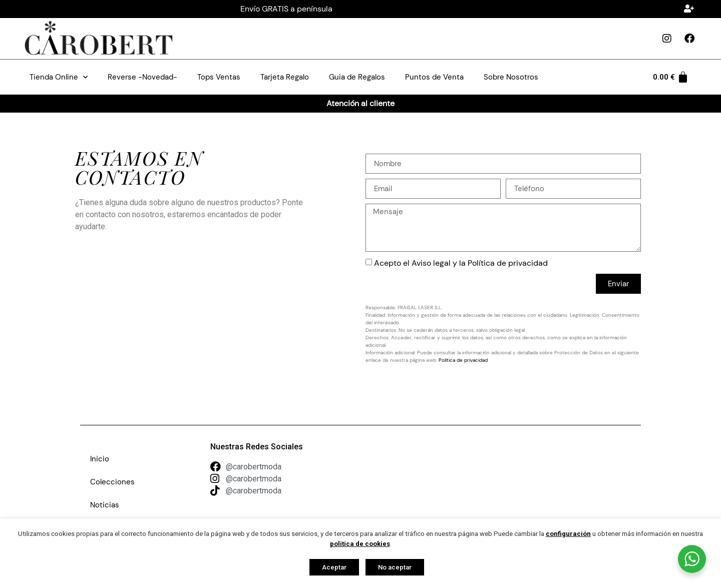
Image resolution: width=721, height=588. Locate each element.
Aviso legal (431, 263)
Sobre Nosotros (511, 77)
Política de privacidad (508, 263)
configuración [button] (568, 534)
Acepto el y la (461, 263)
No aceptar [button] (395, 567)
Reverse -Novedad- (142, 77)
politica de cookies (360, 544)
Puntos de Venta (434, 77)
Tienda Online (59, 77)
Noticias (105, 505)
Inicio (100, 459)
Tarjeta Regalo (285, 77)
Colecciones (112, 482)
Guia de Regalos (357, 77)
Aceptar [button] (334, 567)
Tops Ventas (219, 77)
